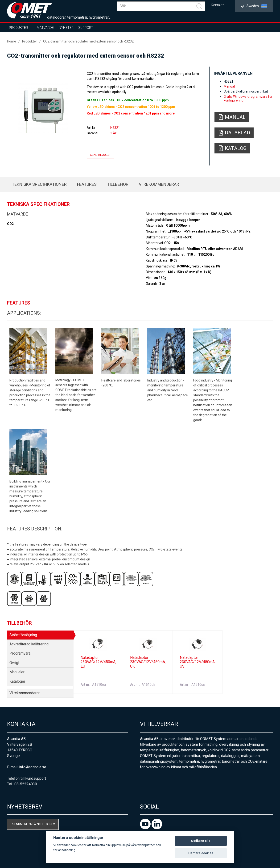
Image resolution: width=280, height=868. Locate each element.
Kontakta (218, 5)
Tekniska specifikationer (39, 184)
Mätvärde (45, 28)
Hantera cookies (201, 853)
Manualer (17, 672)
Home (12, 41)
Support (86, 28)
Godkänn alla (201, 841)
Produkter (19, 28)
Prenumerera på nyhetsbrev (33, 824)
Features (87, 184)
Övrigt (14, 663)
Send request (101, 155)
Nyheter (66, 28)
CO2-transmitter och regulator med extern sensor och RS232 (88, 41)
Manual (229, 86)
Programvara (20, 653)
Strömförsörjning (23, 635)
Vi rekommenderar (159, 184)
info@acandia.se (33, 767)
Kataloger (17, 681)
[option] (43, 108)
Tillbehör (118, 184)
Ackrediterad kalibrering (29, 644)
